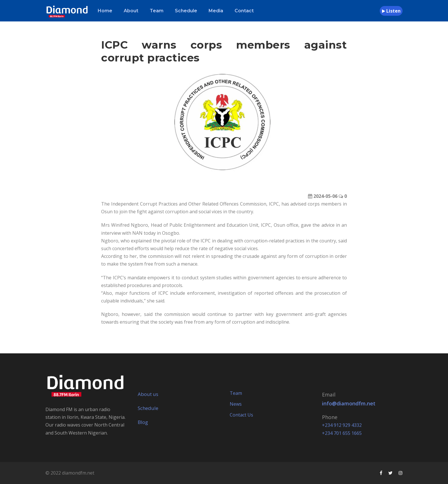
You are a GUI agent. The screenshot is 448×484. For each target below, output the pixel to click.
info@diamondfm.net (349, 403)
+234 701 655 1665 (342, 433)
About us (148, 394)
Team (157, 11)
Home (105, 11)
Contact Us (241, 415)
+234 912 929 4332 (342, 425)
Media (216, 11)
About (131, 11)
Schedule (186, 11)
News (236, 404)
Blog (143, 422)
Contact (244, 11)
